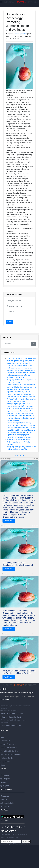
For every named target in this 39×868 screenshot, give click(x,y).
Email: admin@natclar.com (11, 725)
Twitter (4, 782)
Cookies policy (11, 717)
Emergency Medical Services (12, 755)
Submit (9, 322)
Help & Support (6, 789)
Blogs (3, 765)
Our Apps (4, 810)
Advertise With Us (7, 803)
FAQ (19, 717)
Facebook (5, 775)
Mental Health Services (9, 751)
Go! (34, 344)
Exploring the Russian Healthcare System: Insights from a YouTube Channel (18, 442)
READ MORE (20, 456)
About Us (4, 799)
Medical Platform (21, 2)
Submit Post (5, 741)
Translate (4, 820)
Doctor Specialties (20, 34)
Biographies (5, 762)
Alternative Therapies (9, 748)
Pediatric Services (7, 758)
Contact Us (5, 796)
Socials (3, 768)
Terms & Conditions (8, 714)
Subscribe (26, 841)
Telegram (5, 786)
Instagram (5, 779)
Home (3, 737)
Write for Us (5, 806)
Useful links (5, 730)
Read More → (9, 521)
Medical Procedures (8, 744)
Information (5, 700)
